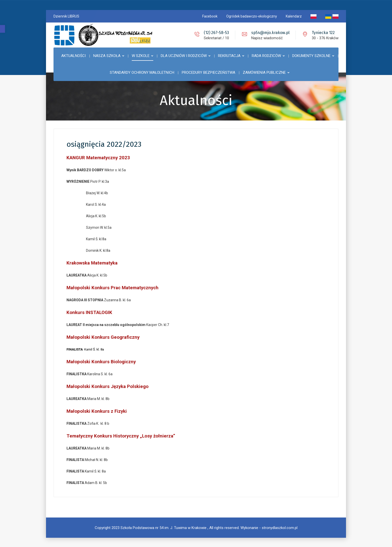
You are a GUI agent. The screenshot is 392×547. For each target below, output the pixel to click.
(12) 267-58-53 (216, 33)
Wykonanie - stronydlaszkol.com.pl (269, 527)
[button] (2, 29)
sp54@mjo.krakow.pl (270, 33)
